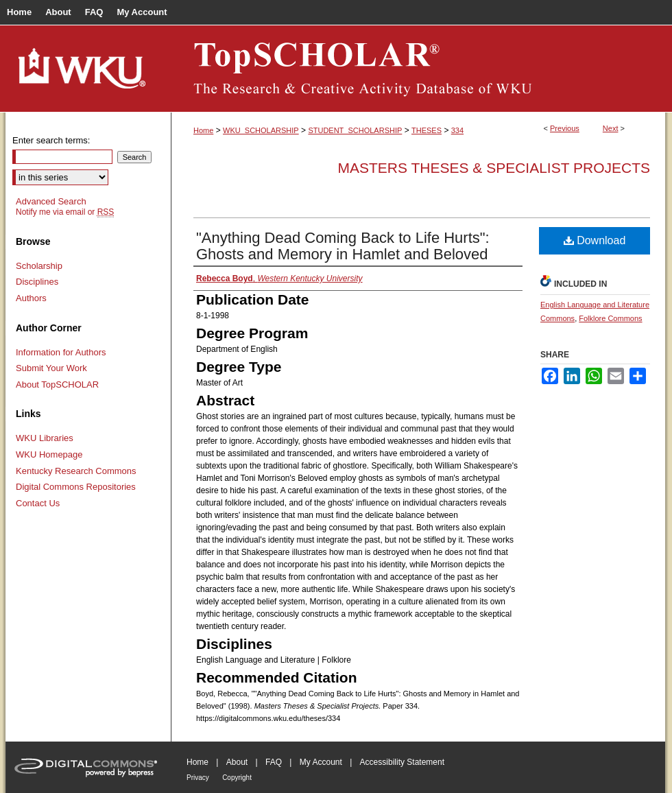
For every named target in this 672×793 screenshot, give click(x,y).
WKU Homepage (49, 454)
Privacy (198, 778)
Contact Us (38, 503)
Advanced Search (51, 201)
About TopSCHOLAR (57, 384)
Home (203, 130)
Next (611, 128)
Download (595, 240)
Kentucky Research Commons (76, 471)
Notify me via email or (65, 212)
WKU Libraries (45, 438)
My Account (321, 762)
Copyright (237, 778)
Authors (31, 298)
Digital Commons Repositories (76, 487)
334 (457, 130)
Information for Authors (61, 352)
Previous (565, 128)
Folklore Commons (610, 318)
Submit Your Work (51, 368)
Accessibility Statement (402, 762)
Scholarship (39, 266)
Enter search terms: (51, 140)
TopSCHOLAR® (418, 69)
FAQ (274, 762)
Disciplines (37, 282)
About (237, 762)
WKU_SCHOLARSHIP (261, 130)
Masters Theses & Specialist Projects (494, 168)
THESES (427, 130)
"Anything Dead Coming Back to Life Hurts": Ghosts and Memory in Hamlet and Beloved (343, 246)
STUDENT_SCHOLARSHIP (355, 130)
